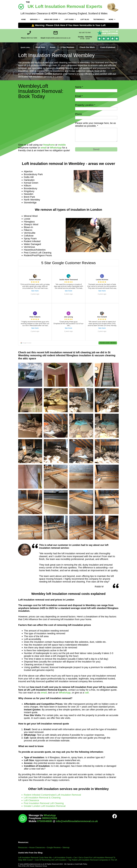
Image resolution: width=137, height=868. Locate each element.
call (87, 693)
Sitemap (66, 847)
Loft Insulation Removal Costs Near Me (35, 858)
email (44, 148)
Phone (79, 114)
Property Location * (85, 105)
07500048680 (45, 821)
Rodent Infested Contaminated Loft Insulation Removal (53, 795)
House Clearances (37, 847)
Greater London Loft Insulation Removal (45, 806)
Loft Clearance (31, 800)
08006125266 (50, 818)
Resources (23, 847)
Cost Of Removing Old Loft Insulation (51, 860)
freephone (49, 145)
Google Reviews (54, 847)
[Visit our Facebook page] (115, 816)
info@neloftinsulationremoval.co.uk (77, 821)
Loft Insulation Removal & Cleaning (42, 798)
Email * (79, 96)
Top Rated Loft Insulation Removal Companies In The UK (93, 860)
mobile (62, 145)
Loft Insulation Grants (63, 858)
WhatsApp (56, 148)
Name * (79, 87)
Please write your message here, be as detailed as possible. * (95, 124)
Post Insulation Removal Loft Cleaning (44, 803)
